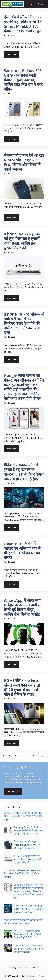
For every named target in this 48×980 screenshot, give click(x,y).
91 (34, 756)
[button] (31, 4)
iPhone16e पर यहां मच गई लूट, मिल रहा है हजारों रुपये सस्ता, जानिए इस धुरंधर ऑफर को (28, 859)
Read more (11, 54)
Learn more (13, 791)
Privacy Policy (16, 968)
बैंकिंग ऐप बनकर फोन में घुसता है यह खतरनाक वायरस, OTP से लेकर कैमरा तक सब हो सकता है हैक (29, 909)
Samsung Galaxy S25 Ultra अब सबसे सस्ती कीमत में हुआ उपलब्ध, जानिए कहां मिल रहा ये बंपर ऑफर (29, 830)
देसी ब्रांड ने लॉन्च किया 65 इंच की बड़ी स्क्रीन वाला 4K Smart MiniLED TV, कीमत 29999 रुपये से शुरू (23, 816)
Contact (35, 968)
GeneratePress (37, 976)
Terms (27, 968)
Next (43, 756)
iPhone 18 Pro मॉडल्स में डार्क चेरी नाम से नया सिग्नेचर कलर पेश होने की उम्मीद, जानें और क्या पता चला (23, 874)
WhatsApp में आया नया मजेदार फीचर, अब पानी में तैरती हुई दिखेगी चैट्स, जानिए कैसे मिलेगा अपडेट (27, 934)
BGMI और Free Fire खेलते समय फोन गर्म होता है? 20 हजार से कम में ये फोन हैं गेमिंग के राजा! (29, 949)
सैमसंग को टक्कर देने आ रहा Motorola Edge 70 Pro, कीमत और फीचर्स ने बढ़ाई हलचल (28, 845)
